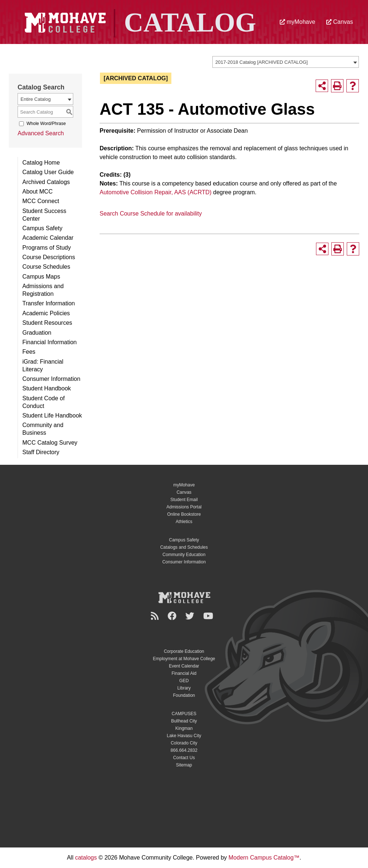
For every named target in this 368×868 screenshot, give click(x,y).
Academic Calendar (48, 238)
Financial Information (50, 342)
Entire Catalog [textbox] (36, 99)
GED (184, 681)
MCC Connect (41, 201)
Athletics (184, 522)
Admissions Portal (184, 507)
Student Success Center (44, 215)
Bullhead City (184, 721)
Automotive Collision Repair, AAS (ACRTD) (156, 192)
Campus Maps (41, 277)
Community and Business (43, 429)
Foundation (184, 695)
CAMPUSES (184, 714)
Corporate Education (184, 651)
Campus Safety (42, 228)
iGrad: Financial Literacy (43, 365)
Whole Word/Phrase (46, 124)
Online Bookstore (184, 514)
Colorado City (184, 743)
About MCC (38, 192)
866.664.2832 (184, 750)
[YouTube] (209, 616)
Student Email (184, 500)
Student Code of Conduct (44, 402)
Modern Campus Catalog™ (264, 858)
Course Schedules (46, 267)
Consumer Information (51, 379)
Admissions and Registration (43, 290)
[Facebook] (173, 616)
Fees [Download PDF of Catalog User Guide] (29, 352)
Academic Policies (46, 313)
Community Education (184, 555)
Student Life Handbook (52, 415)
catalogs (86, 858)
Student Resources (47, 323)
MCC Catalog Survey (50, 443)
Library (184, 688)
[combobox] (286, 62)
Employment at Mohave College (184, 659)
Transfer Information (49, 303)
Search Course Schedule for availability (151, 214)
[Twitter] (191, 616)
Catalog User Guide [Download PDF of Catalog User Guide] (48, 172)
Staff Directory (41, 452)
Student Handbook (47, 388)
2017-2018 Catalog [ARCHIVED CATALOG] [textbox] (261, 62)
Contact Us (184, 758)
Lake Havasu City (184, 736)
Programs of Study (47, 248)
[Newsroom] (156, 616)
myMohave (298, 22)
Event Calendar (184, 666)
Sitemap (184, 765)
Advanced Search (41, 133)
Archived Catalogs (46, 182)
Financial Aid (184, 673)
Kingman (184, 728)
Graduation (37, 333)
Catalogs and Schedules (184, 547)
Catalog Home (41, 163)
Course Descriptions (49, 257)
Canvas (340, 22)
